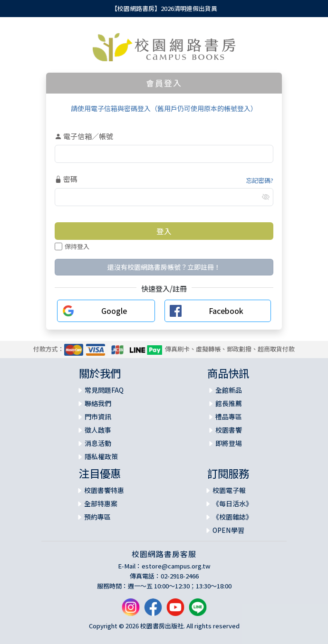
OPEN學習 (228, 530)
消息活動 (98, 443)
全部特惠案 (101, 503)
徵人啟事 (98, 430)
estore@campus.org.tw (176, 566)
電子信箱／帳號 (84, 136)
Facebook (226, 311)
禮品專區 (229, 417)
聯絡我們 (98, 403)
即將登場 (229, 443)
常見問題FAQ (104, 390)
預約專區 (97, 517)
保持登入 (72, 246)
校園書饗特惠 (104, 490)
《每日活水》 (232, 503)
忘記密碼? (260, 180)
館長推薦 (229, 403)
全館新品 (229, 390)
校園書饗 (229, 430)
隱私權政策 (101, 456)
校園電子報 (229, 490)
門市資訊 (98, 417)
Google (114, 311)
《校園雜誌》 (232, 517)
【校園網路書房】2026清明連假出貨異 (164, 8)
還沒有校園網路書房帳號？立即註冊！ (164, 267)
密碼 (66, 179)
